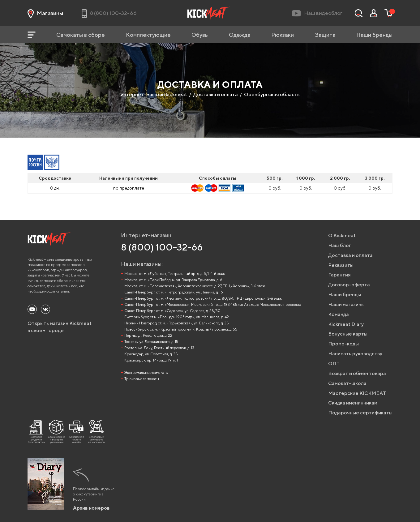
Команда (339, 314)
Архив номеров (91, 508)
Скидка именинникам (353, 403)
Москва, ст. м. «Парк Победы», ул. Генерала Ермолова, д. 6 (173, 280)
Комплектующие (148, 35)
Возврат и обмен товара (357, 373)
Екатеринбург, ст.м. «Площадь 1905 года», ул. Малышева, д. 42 (177, 317)
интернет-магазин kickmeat (154, 94)
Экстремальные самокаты (146, 372)
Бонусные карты (348, 334)
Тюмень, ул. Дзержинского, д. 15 (151, 342)
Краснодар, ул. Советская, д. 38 (151, 354)
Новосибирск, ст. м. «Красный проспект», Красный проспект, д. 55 (181, 329)
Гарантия (339, 275)
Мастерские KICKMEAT (357, 393)
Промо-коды (343, 344)
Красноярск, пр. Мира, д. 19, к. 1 (151, 360)
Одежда (240, 35)
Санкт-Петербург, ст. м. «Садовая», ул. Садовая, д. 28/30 (172, 311)
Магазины (45, 13)
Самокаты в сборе (81, 35)
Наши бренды (374, 35)
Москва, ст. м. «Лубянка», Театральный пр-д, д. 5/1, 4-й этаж (175, 274)
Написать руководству (355, 354)
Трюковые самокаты (142, 379)
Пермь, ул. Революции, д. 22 (148, 335)
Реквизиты (341, 265)
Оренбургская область (272, 94)
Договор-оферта (349, 285)
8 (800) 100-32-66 (162, 247)
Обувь (200, 35)
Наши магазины (346, 304)
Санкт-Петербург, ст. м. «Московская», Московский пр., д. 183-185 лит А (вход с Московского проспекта (213, 304)
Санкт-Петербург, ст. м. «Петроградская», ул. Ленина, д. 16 (174, 292)
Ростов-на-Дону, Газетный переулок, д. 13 (159, 348)
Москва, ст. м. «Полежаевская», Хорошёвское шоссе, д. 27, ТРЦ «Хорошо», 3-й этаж (195, 286)
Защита (325, 35)
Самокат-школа (347, 383)
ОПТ (334, 364)
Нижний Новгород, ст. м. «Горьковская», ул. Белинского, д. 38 (177, 323)
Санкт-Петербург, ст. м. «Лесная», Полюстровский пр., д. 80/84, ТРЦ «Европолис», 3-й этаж (203, 298)
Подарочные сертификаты (360, 413)
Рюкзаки (283, 35)
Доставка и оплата (216, 94)
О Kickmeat (342, 235)
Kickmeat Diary (346, 324)
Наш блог (340, 245)
